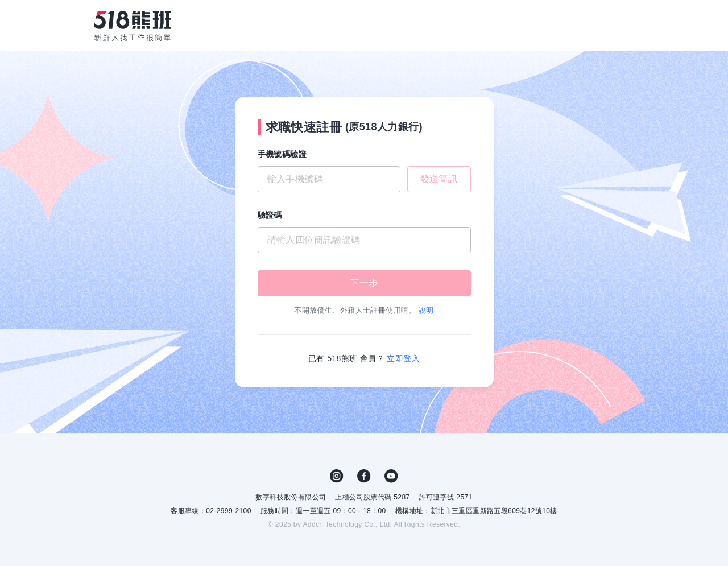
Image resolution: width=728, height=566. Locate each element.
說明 (426, 310)
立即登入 (403, 358)
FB (364, 476)
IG (337, 476)
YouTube (391, 476)
